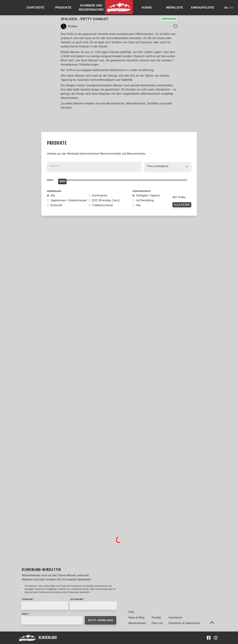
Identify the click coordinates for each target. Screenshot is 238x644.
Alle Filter (182, 205)
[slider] (62, 181)
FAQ (131, 612)
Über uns (157, 623)
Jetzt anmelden (100, 620)
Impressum (175, 618)
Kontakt (156, 618)
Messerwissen (137, 623)
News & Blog (136, 618)
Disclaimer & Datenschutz (184, 623)
